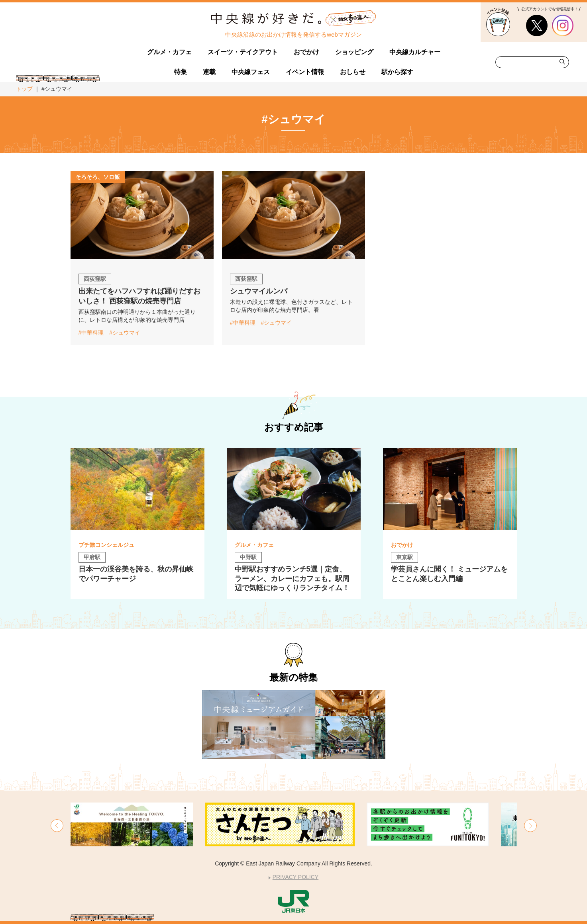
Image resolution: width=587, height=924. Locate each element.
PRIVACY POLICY (295, 877)
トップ (24, 89)
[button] (57, 826)
